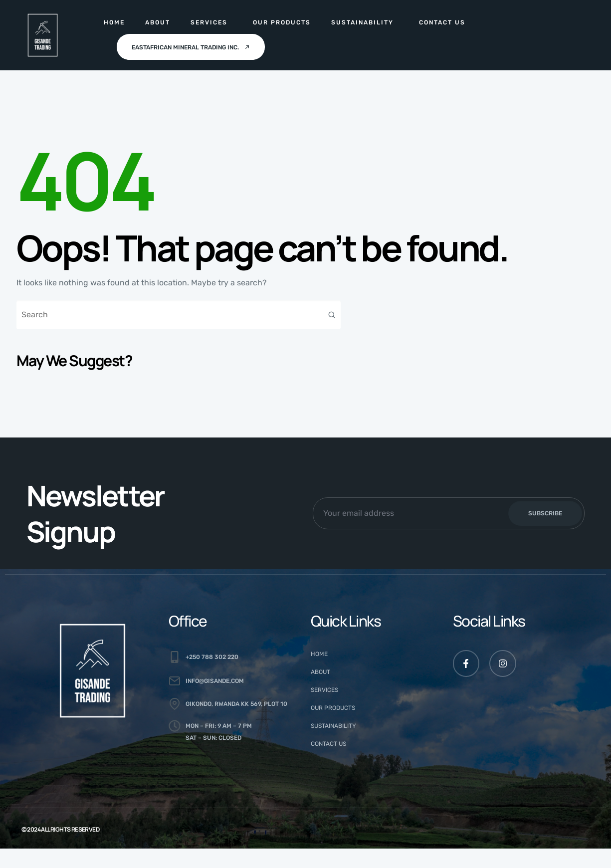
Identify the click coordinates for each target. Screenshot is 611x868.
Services (209, 22)
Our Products (282, 22)
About (158, 22)
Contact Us (442, 22)
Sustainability (362, 22)
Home (114, 22)
